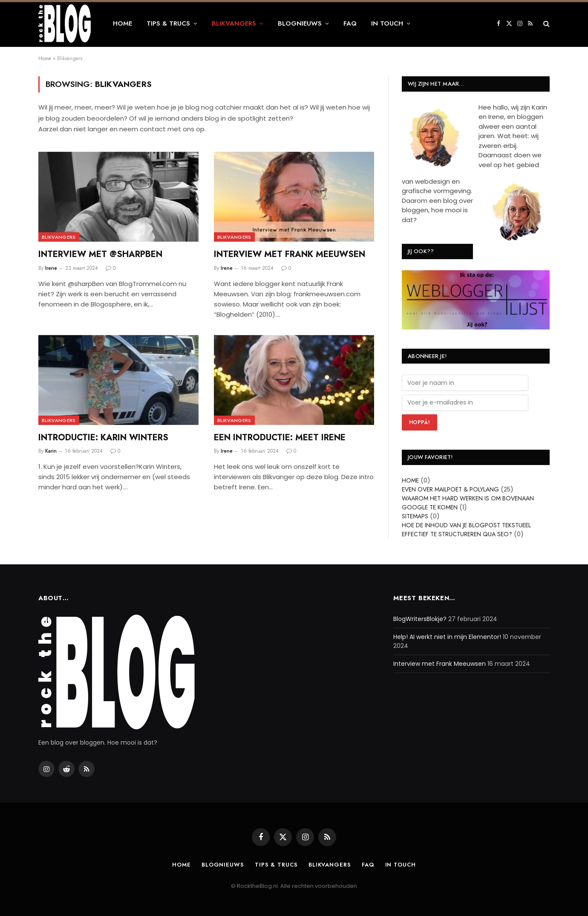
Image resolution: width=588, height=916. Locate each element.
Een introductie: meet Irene (280, 438)
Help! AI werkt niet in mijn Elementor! (447, 637)
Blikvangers (234, 23)
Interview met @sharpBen (100, 254)
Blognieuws (300, 23)
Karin (51, 451)
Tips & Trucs (168, 23)
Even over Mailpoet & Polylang (450, 489)
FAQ (350, 23)
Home (122, 23)
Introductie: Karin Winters (103, 438)
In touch (387, 23)
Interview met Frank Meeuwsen (290, 254)
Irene (51, 268)
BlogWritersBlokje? (420, 619)
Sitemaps (415, 516)
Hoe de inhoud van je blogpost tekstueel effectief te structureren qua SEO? (466, 530)
